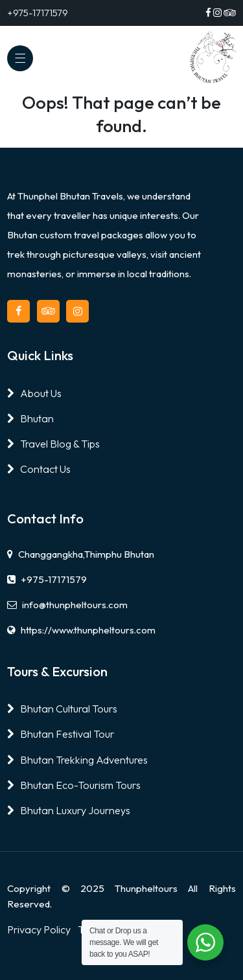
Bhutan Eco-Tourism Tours (74, 785)
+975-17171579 (47, 579)
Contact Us (39, 469)
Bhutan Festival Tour (61, 734)
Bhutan (30, 418)
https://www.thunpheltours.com (81, 630)
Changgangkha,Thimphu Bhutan (81, 554)
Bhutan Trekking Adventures (77, 760)
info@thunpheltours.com (67, 605)
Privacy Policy (39, 929)
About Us (34, 393)
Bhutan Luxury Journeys (69, 810)
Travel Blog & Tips (53, 444)
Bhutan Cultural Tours (62, 709)
